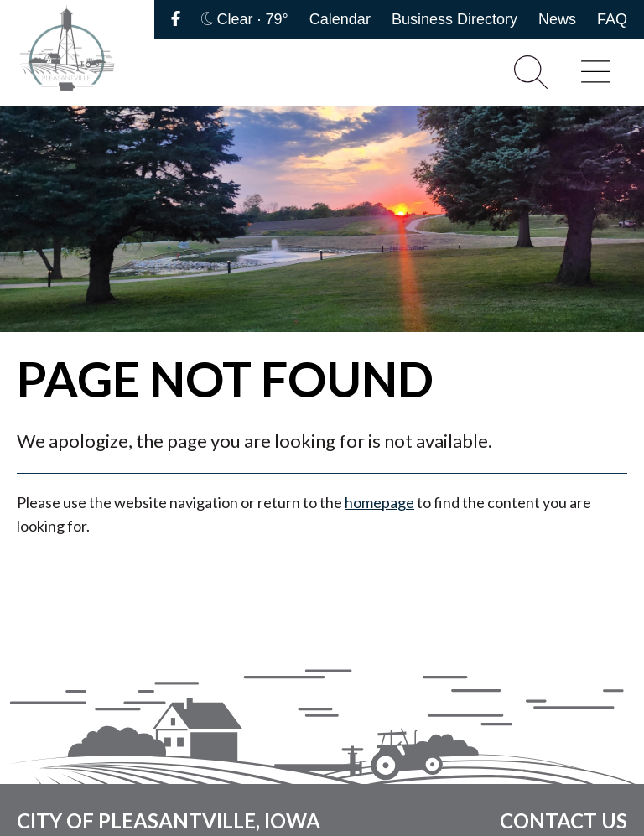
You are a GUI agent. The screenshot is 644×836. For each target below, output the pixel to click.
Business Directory (454, 19)
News (557, 19)
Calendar (340, 19)
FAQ (612, 19)
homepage (379, 502)
